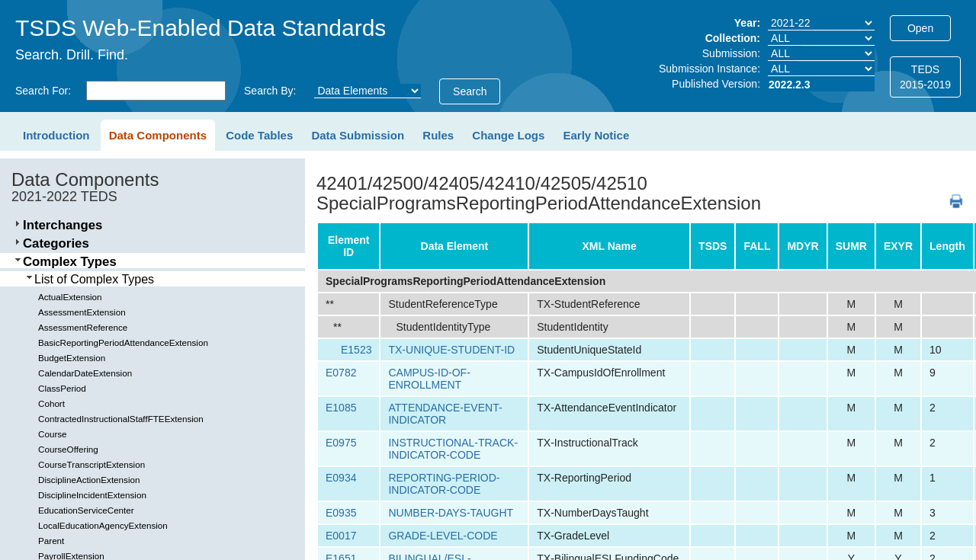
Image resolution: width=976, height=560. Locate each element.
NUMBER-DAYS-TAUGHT (451, 513)
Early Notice (597, 135)
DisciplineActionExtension (89, 480)
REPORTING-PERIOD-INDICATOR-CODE (444, 484)
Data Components (158, 135)
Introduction (56, 135)
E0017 (341, 536)
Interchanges (63, 225)
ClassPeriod (62, 388)
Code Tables (259, 135)
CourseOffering (68, 449)
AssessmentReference (83, 327)
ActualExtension (70, 297)
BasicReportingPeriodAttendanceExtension (123, 342)
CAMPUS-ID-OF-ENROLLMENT (429, 379)
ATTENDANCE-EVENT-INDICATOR (445, 414)
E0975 (341, 443)
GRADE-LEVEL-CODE (443, 536)
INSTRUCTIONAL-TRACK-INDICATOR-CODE (453, 449)
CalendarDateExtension (85, 373)
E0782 (341, 373)
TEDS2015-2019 (925, 77)
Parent (51, 541)
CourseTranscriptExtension (91, 464)
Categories (56, 243)
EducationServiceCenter (86, 510)
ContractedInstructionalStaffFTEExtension (121, 419)
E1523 (356, 350)
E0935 (341, 513)
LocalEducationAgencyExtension (103, 525)
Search (470, 91)
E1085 (341, 408)
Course (53, 434)
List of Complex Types (94, 279)
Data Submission (358, 135)
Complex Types (70, 262)
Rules (438, 135)
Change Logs (508, 135)
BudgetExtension (72, 358)
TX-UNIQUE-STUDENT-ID (451, 350)
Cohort (51, 403)
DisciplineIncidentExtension (92, 495)
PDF (950, 194)
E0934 (341, 478)
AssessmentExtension (82, 312)
